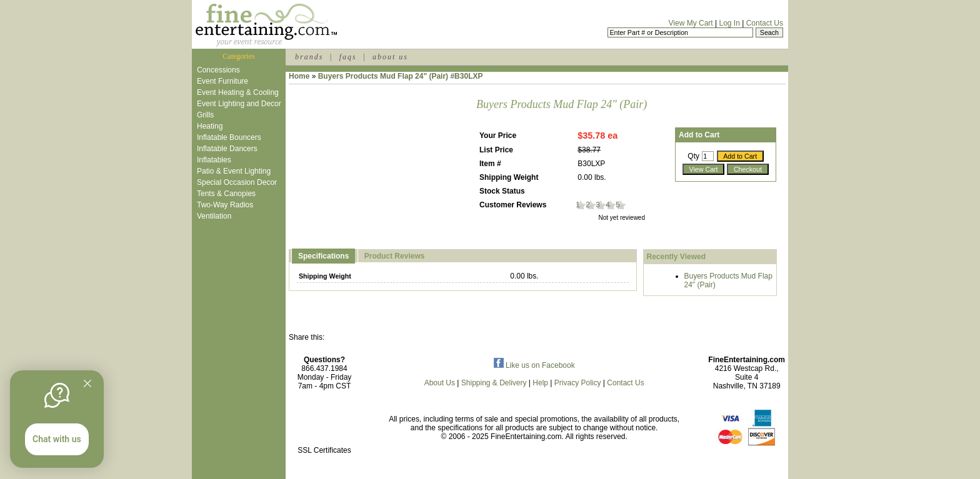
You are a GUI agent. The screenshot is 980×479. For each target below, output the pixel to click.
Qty (693, 156)
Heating (210, 126)
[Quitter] (87, 383)
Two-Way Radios (225, 205)
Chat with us (57, 439)
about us (390, 57)
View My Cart (691, 23)
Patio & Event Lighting (234, 171)
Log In (729, 23)
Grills (205, 115)
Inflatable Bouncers (229, 137)
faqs (348, 57)
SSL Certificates (324, 450)
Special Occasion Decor (237, 182)
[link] (324, 424)
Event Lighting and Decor (239, 104)
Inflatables (214, 160)
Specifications (323, 256)
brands (309, 57)
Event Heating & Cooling (238, 92)
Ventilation (214, 216)
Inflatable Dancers (227, 149)
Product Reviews (395, 256)
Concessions (218, 70)
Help (540, 383)
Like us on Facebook (534, 365)
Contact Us (765, 23)
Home (299, 76)
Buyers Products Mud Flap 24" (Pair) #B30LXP (401, 76)
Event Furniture (222, 81)
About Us (440, 383)
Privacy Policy (578, 383)
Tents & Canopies (226, 194)
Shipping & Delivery (494, 383)
